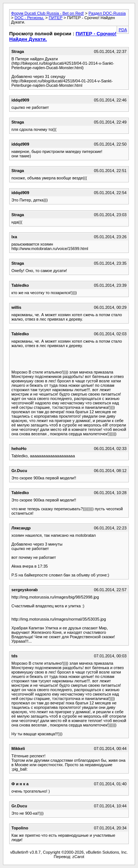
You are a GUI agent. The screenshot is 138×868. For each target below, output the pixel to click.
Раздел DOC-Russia (107, 13)
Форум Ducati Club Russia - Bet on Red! (47, 13)
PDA (123, 30)
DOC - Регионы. (29, 18)
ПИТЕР (56, 18)
